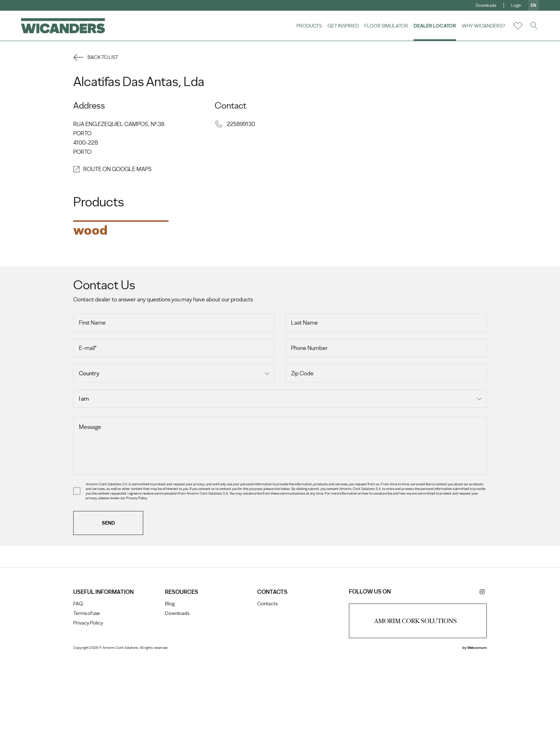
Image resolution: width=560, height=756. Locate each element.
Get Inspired (343, 26)
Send (110, 622)
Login (516, 5)
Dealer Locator (434, 26)
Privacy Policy (90, 722)
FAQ (80, 703)
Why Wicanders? (483, 26)
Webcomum (475, 747)
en (533, 5)
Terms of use (88, 712)
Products (309, 26)
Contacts (267, 703)
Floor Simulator (386, 26)
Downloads (486, 5)
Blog (171, 703)
